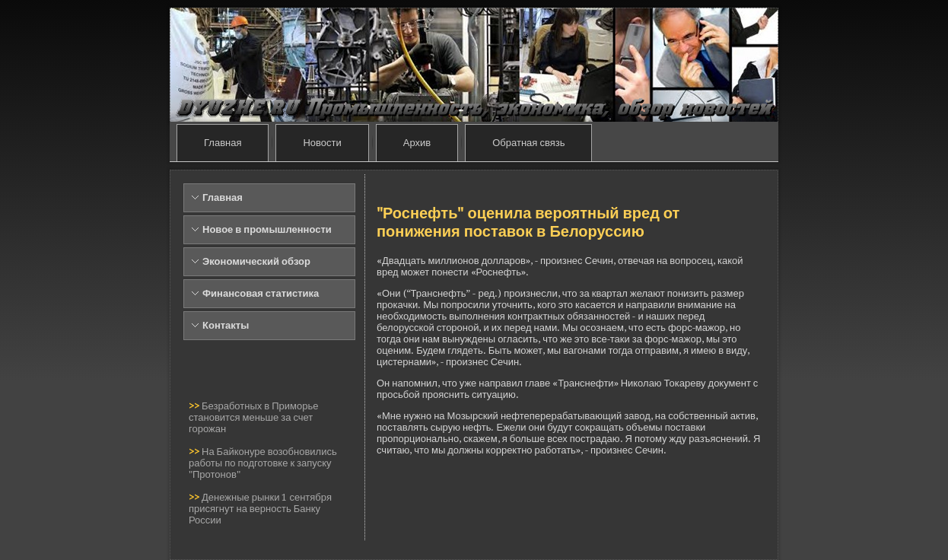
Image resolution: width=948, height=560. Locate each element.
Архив (417, 143)
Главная (223, 143)
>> (195, 406)
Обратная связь (528, 143)
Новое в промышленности (267, 229)
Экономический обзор (256, 261)
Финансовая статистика (261, 293)
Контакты (226, 325)
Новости (322, 143)
